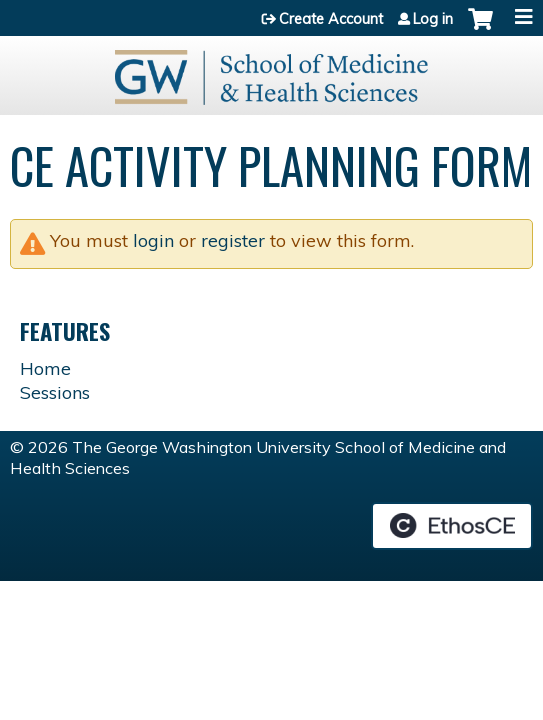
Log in (433, 19)
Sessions (55, 392)
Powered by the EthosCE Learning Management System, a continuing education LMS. (452, 526)
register (233, 240)
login (153, 240)
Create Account (331, 19)
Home (45, 368)
